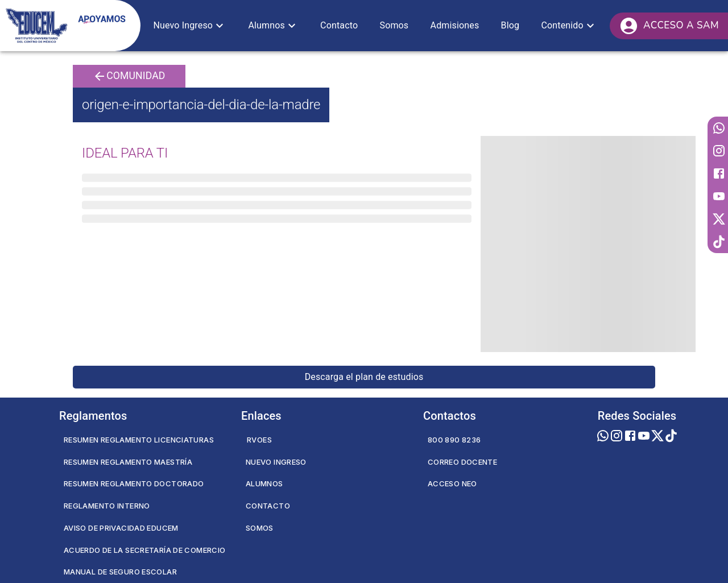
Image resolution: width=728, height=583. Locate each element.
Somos (260, 528)
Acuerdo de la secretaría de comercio (144, 550)
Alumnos (264, 483)
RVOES (259, 440)
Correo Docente (462, 462)
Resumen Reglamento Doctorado (134, 483)
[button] (190, 26)
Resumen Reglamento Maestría (128, 462)
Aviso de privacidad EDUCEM (121, 528)
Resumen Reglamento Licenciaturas (139, 440)
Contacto (268, 506)
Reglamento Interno (107, 506)
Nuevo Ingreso (276, 462)
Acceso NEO (452, 483)
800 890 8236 (454, 440)
